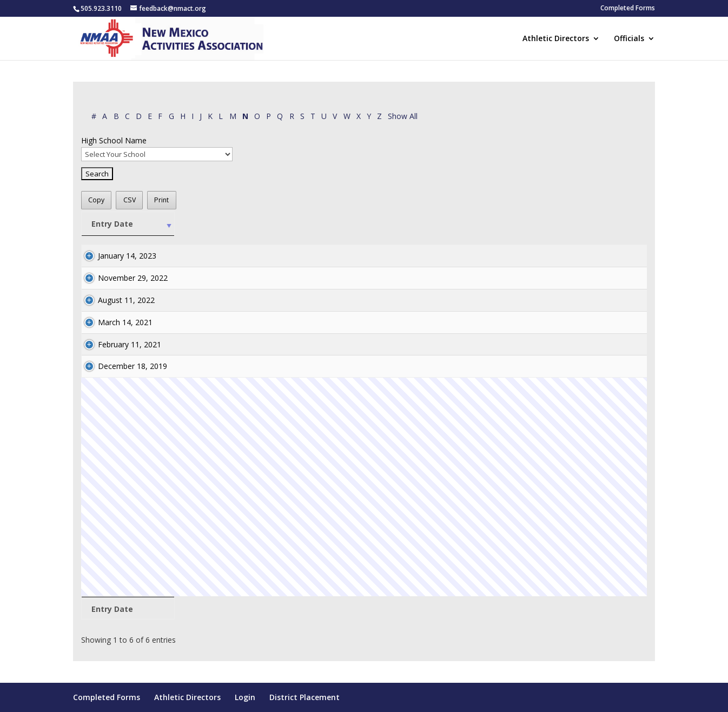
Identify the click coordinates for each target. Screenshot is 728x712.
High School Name (114, 140)
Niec (358, 256)
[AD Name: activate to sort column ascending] (446, 224)
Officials (629, 39)
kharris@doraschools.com (551, 278)
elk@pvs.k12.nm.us (538, 322)
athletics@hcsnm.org (542, 300)
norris (360, 366)
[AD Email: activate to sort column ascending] (575, 224)
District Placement (305, 697)
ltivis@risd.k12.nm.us (541, 256)
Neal (358, 278)
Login (245, 697)
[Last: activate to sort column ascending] (368, 224)
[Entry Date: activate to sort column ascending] (128, 224)
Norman (365, 300)
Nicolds (363, 344)
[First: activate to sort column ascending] (322, 224)
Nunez (361, 322)
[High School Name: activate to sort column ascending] (237, 224)
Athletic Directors (556, 39)
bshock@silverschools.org (551, 366)
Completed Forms (628, 9)
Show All (403, 116)
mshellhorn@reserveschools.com (564, 344)
